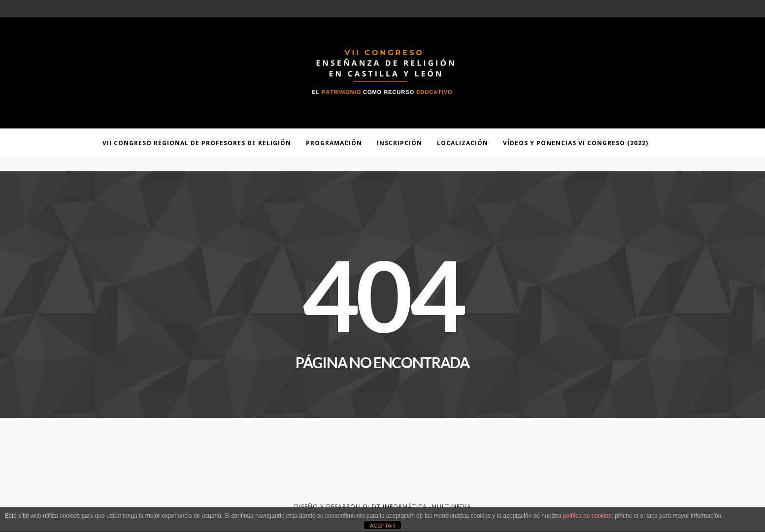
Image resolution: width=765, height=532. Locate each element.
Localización (463, 143)
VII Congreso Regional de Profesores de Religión (197, 143)
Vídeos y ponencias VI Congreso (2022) (576, 143)
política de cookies (587, 516)
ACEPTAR (382, 526)
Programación (334, 143)
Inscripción (399, 143)
